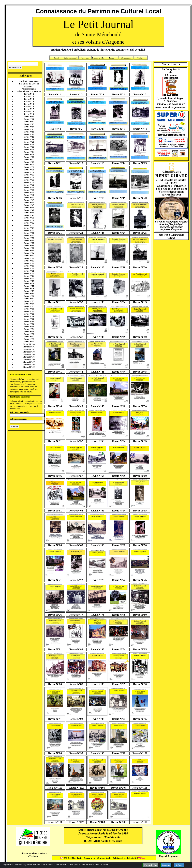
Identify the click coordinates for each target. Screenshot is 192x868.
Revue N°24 (29, 152)
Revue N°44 (29, 203)
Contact (140, 58)
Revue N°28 (29, 162)
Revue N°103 (29, 352)
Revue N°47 (29, 210)
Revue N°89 (29, 316)
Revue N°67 (29, 261)
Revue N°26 (29, 157)
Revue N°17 (29, 134)
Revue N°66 (29, 258)
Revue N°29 (29, 165)
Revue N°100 (29, 344)
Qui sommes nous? (71, 58)
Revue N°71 (29, 271)
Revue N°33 (29, 175)
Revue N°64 (29, 253)
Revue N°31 (29, 170)
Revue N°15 (29, 129)
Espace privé (89, 858)
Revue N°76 (29, 284)
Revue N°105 (29, 357)
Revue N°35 (29, 180)
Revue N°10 (29, 117)
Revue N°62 (29, 248)
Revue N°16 (29, 132)
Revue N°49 (29, 215)
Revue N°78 (29, 289)
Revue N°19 (29, 139)
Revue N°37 (29, 185)
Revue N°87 (29, 311)
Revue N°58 (29, 238)
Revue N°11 (29, 119)
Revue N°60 (29, 243)
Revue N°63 (29, 251)
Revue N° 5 (29, 104)
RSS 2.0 (66, 858)
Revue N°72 (29, 273)
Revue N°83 (29, 301)
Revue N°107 (29, 362)
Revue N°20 (29, 142)
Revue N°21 (29, 144)
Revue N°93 (29, 327)
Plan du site (77, 858)
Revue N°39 (29, 190)
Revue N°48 (29, 213)
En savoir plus (150, 865)
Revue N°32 (29, 172)
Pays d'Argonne (168, 856)
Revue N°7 (76, 129)
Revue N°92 (29, 324)
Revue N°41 (29, 195)
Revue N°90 (29, 319)
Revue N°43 (29, 200)
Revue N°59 (29, 241)
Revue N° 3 (29, 99)
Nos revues (85, 58)
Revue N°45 (29, 205)
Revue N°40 (29, 193)
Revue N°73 (29, 276)
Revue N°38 (29, 187)
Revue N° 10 (140, 129)
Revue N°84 (29, 304)
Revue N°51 (29, 220)
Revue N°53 (29, 225)
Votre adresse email (18, 419)
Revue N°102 (29, 349)
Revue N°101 (29, 347)
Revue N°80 (29, 294)
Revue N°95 (29, 332)
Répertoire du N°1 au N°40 (29, 91)
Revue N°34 (29, 177)
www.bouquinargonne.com (171, 107)
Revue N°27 (29, 160)
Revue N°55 (29, 230)
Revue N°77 (29, 286)
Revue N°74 (29, 278)
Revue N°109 (29, 367)
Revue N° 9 (29, 114)
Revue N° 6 (29, 107)
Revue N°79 (29, 291)
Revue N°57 (29, 236)
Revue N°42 (29, 198)
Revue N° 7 (29, 109)
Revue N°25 (29, 155)
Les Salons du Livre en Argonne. (29, 85)
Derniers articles (98, 58)
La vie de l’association (29, 81)
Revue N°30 (29, 167)
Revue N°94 (29, 329)
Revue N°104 (29, 354)
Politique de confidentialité (125, 858)
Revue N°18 (29, 137)
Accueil (56, 58)
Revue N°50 (29, 218)
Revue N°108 (29, 364)
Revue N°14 (29, 127)
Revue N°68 (29, 263)
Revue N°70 (29, 268)
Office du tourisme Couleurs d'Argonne (33, 855)
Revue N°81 (29, 296)
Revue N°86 (29, 309)
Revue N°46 (29, 208)
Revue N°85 (29, 306)
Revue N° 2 (29, 96)
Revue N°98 (29, 339)
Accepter (166, 865)
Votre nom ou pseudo (19, 412)
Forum (112, 58)
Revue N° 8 (29, 112)
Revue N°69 (29, 266)
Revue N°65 (29, 256)
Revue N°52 (29, 223)
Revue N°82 (29, 299)
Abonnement (126, 58)
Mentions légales (29, 89)
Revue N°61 (29, 246)
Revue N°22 (29, 147)
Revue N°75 (29, 281)
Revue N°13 (29, 124)
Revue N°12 (29, 122)
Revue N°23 (29, 150)
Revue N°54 (29, 228)
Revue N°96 (29, 334)
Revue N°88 (29, 314)
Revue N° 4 (29, 101)
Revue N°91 (29, 321)
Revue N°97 (29, 337)
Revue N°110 (140, 822)
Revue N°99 (29, 342)
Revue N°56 (29, 233)
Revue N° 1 (29, 94)
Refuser (179, 865)
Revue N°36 (29, 182)
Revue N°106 (29, 359)
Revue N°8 (98, 129)
